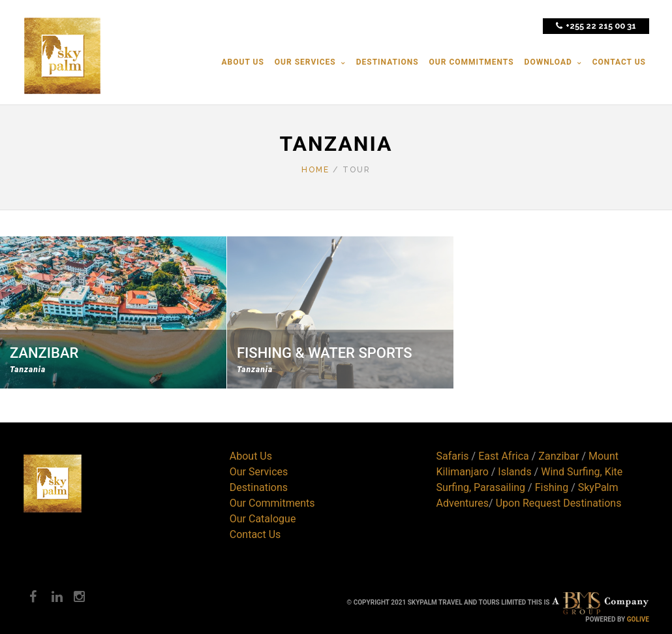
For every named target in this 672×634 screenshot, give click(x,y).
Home (315, 170)
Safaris (453, 456)
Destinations (259, 487)
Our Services (259, 472)
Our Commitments (272, 503)
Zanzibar (558, 456)
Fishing (552, 487)
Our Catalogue (263, 519)
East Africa (504, 456)
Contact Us (255, 534)
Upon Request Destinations (559, 503)
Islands (514, 472)
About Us (251, 456)
